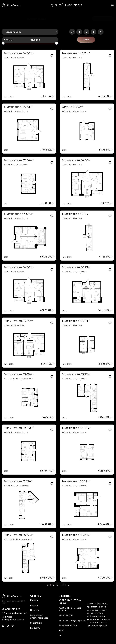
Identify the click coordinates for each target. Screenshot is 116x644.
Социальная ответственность (39, 617)
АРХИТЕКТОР (66, 616)
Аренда (34, 605)
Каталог (34, 600)
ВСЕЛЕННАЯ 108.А (68, 626)
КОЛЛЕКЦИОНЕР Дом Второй (70, 609)
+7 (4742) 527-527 (73, 5)
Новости (35, 610)
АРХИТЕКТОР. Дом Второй (16, 486)
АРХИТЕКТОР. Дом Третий (16, 111)
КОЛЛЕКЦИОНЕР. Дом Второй (18, 379)
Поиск (86, 40)
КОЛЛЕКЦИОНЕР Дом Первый (70, 602)
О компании (36, 623)
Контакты (35, 628)
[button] (112, 5)
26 (65, 585)
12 (60, 636)
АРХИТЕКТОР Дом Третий (72, 621)
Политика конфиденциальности (13, 618)
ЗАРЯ (61, 631)
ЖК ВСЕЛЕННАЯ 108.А (14, 58)
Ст (72, 32)
